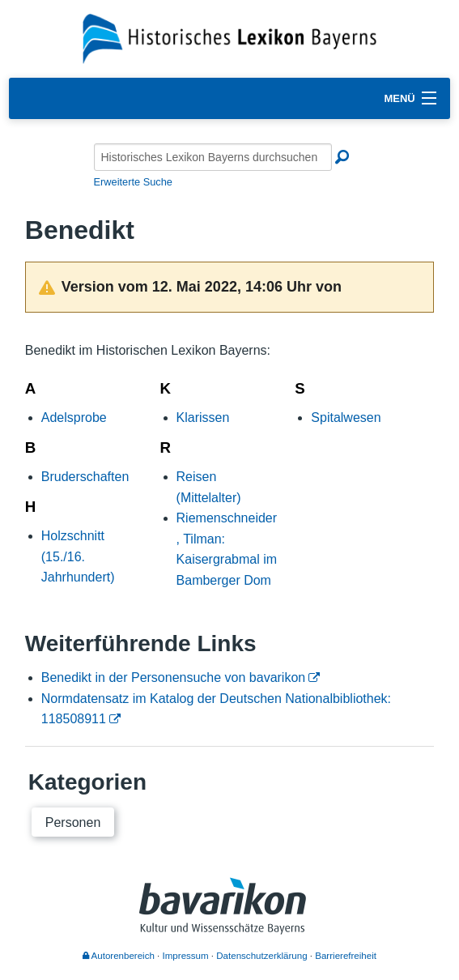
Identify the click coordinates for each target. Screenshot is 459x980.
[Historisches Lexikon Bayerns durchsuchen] (213, 157)
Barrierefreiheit (346, 956)
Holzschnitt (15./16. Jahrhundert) (78, 556)
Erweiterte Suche (133, 182)
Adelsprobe (74, 418)
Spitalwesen (346, 418)
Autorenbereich (119, 956)
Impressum (186, 956)
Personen (73, 822)
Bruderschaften (85, 477)
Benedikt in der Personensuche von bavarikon (173, 677)
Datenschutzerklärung (261, 956)
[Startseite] (229, 38)
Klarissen (203, 418)
